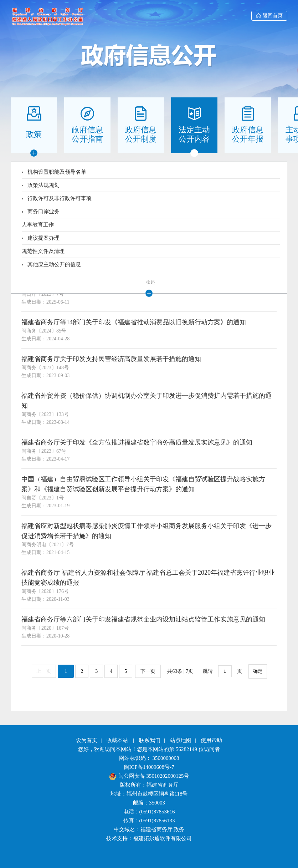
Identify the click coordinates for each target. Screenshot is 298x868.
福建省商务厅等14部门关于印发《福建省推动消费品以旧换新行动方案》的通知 (134, 322)
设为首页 (87, 740)
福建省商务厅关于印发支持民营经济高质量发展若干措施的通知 (111, 359)
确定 (258, 671)
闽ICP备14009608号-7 (149, 767)
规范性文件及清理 (43, 251)
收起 (150, 282)
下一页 (148, 671)
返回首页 (269, 16)
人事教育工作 (38, 225)
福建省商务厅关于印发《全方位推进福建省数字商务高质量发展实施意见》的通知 (137, 442)
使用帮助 (211, 740)
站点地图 (181, 740)
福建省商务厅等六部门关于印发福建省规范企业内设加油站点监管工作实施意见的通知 (143, 619)
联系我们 (150, 740)
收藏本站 (117, 740)
